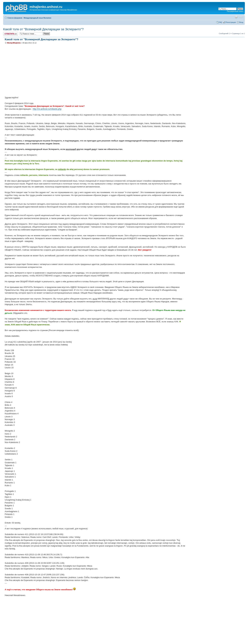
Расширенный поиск (235, 11)
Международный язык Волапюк (37, 18)
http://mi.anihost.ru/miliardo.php (47, 109)
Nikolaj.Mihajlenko (14, 43)
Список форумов (15, 18)
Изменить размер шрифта (241, 17)
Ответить (11, 34)
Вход (241, 22)
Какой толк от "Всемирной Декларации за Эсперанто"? (43, 29)
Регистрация (231, 22)
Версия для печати (236, 17)
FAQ (220, 22)
